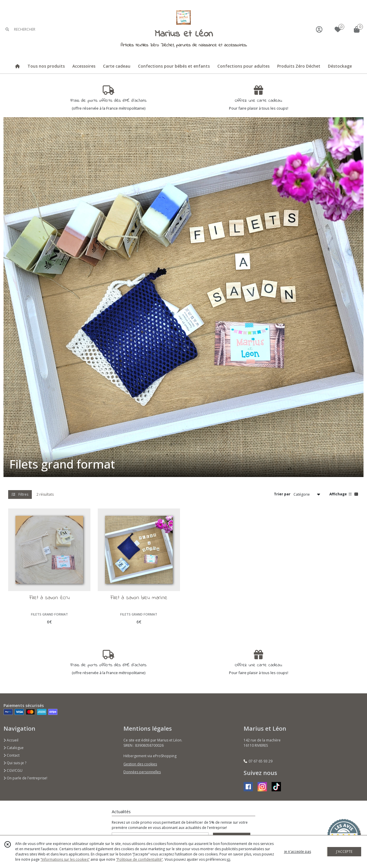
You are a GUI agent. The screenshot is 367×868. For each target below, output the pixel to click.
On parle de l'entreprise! (25, 778)
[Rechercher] (7, 29)
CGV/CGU (13, 770)
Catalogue (14, 748)
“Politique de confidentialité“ (139, 859)
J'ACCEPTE (344, 852)
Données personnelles (142, 772)
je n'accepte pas (298, 852)
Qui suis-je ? (15, 763)
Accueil (11, 740)
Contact (12, 755)
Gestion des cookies (140, 764)
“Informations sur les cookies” (65, 859)
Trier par (282, 494)
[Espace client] (319, 29)
